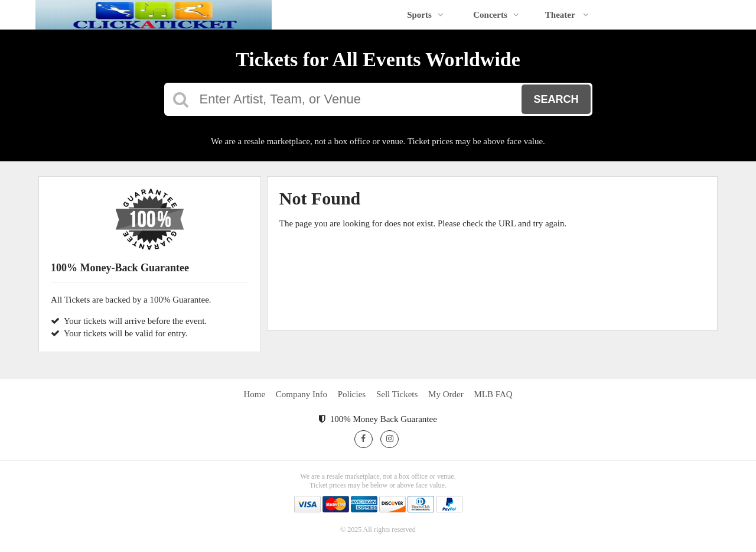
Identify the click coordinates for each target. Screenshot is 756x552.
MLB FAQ (493, 394)
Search (556, 99)
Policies (352, 394)
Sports (425, 15)
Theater (567, 15)
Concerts (496, 15)
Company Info (302, 394)
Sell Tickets (397, 394)
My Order (446, 394)
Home (254, 394)
